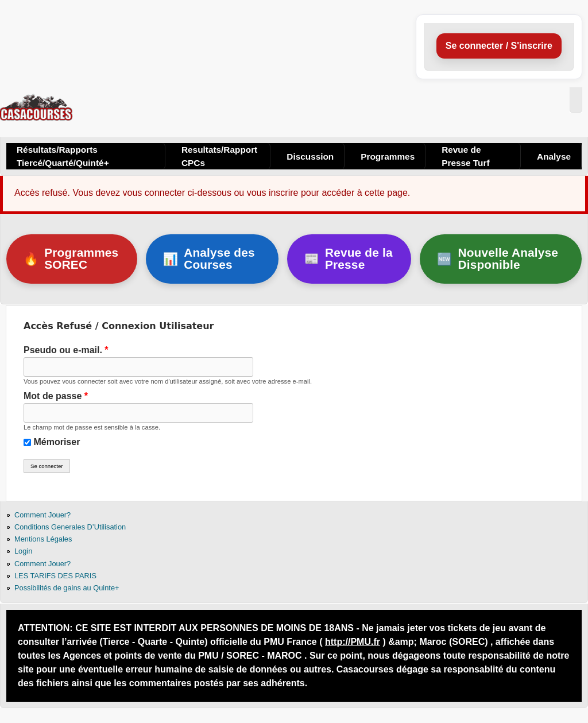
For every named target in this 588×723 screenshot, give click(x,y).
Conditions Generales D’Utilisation (70, 527)
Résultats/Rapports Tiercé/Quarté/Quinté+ (63, 156)
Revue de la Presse (349, 258)
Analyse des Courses (209, 258)
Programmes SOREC (71, 258)
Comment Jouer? (42, 515)
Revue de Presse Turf (465, 156)
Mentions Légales (43, 539)
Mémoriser (57, 442)
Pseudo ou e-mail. (66, 350)
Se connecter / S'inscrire (499, 46)
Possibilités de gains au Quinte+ (67, 588)
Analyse (554, 156)
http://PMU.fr (353, 642)
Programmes (388, 156)
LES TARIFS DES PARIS (55, 576)
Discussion (310, 156)
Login (23, 551)
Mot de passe (56, 396)
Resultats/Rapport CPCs (219, 156)
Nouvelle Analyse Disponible (498, 258)
